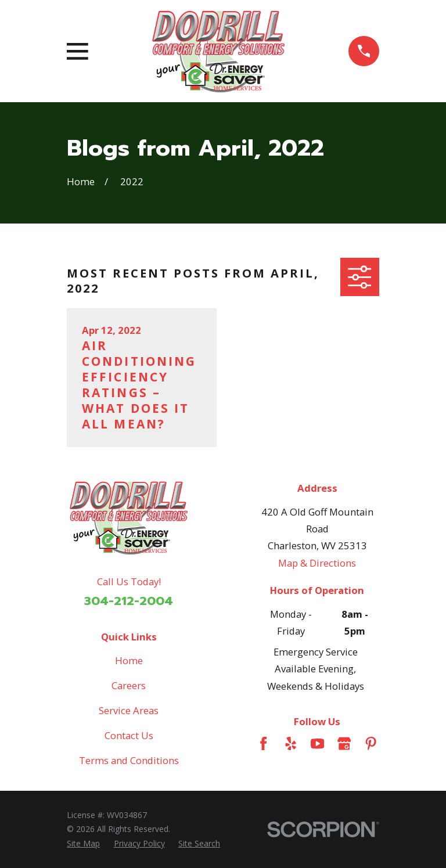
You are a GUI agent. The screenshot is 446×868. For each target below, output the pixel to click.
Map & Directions (317, 563)
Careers (129, 685)
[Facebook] (263, 743)
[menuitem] (83, 844)
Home (129, 660)
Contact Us (129, 735)
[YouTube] (317, 743)
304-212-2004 (129, 601)
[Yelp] (291, 743)
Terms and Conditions (129, 760)
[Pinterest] (371, 743)
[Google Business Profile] (344, 743)
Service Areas (129, 710)
